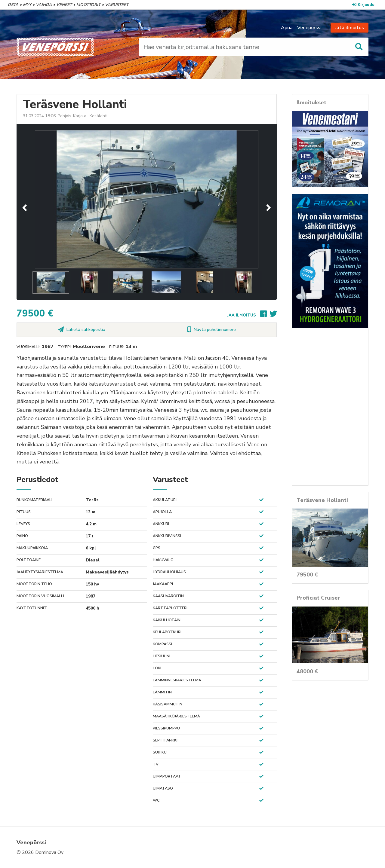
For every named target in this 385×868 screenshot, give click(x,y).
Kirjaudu (363, 5)
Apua (287, 28)
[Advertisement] (330, 373)
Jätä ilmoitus (350, 28)
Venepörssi (309, 28)
